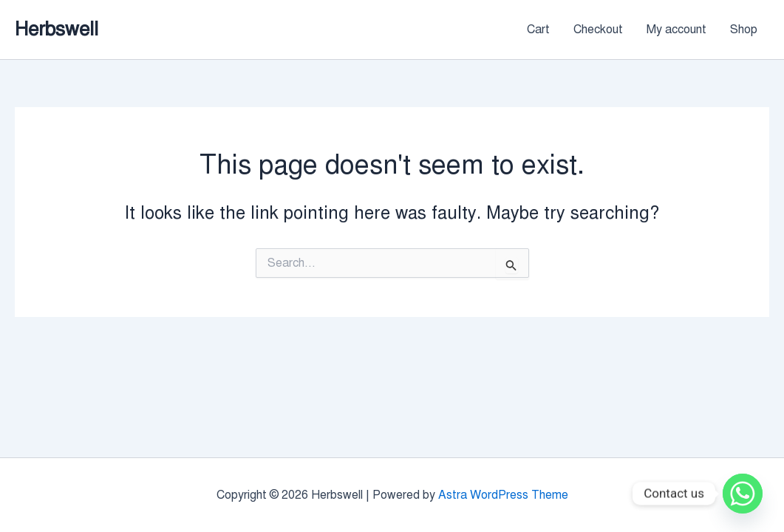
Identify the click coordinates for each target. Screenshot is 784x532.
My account (676, 30)
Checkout (598, 30)
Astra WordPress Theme (503, 495)
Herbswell (57, 29)
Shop (744, 30)
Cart (538, 30)
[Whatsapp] (743, 494)
